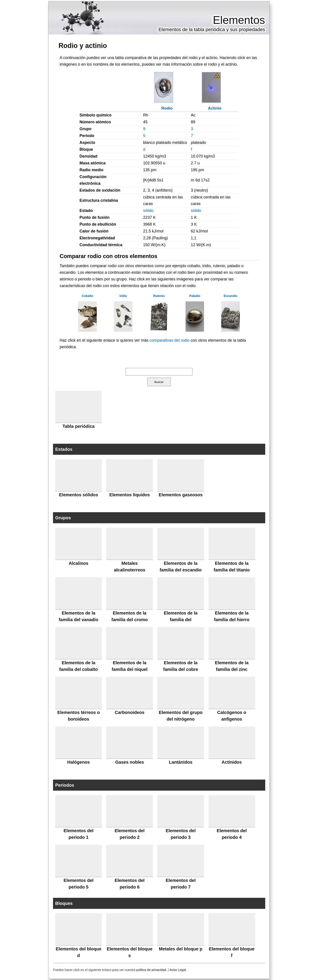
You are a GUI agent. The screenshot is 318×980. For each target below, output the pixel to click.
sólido (148, 211)
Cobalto (87, 296)
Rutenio (159, 296)
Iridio (123, 296)
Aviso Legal (178, 970)
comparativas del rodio (169, 340)
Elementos (239, 20)
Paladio (195, 296)
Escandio (231, 296)
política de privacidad (151, 970)
